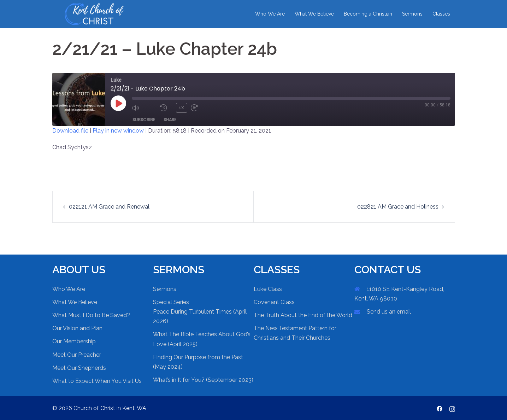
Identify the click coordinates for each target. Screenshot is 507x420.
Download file (70, 131)
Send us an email (389, 312)
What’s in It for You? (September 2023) (203, 380)
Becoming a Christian (368, 14)
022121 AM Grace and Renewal (109, 207)
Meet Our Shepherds (79, 368)
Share (170, 120)
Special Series (171, 302)
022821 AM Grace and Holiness (398, 207)
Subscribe (144, 120)
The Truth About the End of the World (303, 315)
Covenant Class (274, 302)
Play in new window (118, 131)
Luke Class (268, 289)
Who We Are (270, 14)
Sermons (412, 14)
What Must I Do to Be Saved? (91, 315)
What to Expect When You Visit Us (97, 381)
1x (181, 108)
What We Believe (314, 14)
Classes (441, 14)
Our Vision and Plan (77, 328)
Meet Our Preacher (77, 355)
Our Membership (74, 341)
